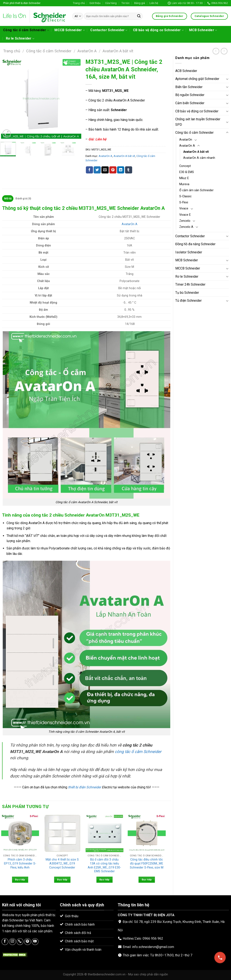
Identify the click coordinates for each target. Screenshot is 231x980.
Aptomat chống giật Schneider (197, 79)
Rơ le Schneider (20, 38)
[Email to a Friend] (105, 170)
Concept (185, 166)
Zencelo (185, 221)
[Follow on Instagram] (12, 942)
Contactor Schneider (109, 30)
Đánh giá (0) (23, 198)
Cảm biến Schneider (190, 103)
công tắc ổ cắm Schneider (138, 752)
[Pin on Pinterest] (113, 170)
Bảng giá (140, 3)
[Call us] (20, 942)
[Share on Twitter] (97, 170)
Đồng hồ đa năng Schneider (195, 244)
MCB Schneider (203, 30)
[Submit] (139, 16)
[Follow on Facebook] (5, 942)
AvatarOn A (87, 51)
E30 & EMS (187, 172)
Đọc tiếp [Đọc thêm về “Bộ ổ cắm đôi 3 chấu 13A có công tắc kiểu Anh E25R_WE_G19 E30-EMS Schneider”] (105, 880)
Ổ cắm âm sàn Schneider (196, 190)
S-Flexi (184, 202)
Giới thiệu (95, 3)
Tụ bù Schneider (187, 293)
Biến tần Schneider (189, 87)
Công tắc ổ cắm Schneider (26, 30)
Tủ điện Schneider (188, 301)
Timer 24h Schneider (190, 284)
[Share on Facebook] (89, 170)
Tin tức (126, 3)
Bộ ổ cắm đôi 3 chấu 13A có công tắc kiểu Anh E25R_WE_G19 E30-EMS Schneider (104, 865)
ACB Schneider (186, 71)
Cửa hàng (111, 3)
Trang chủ (79, 3)
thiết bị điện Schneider (85, 787)
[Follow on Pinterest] (28, 942)
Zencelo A (186, 227)
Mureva (184, 184)
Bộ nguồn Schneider (190, 95)
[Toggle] (227, 79)
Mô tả (8, 198)
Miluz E (184, 178)
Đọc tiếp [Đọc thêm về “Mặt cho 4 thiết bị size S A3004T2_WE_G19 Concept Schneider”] (62, 880)
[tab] (8, 199)
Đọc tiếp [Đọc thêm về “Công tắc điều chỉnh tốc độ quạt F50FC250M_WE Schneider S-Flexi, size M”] (147, 880)
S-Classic (185, 196)
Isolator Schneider (189, 252)
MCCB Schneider (70, 30)
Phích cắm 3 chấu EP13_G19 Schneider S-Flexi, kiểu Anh (20, 863)
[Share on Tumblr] (129, 170)
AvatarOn (186, 140)
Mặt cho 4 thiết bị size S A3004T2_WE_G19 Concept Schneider (62, 863)
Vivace (184, 208)
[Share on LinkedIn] (121, 170)
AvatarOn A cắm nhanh (199, 158)
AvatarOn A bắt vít (118, 51)
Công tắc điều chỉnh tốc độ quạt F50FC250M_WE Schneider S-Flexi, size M (147, 863)
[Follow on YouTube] (35, 942)
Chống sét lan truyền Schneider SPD (198, 122)
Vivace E (185, 215)
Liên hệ (154, 3)
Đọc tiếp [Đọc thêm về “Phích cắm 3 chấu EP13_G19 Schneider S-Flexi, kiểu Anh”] (20, 880)
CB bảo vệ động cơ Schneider (158, 30)
